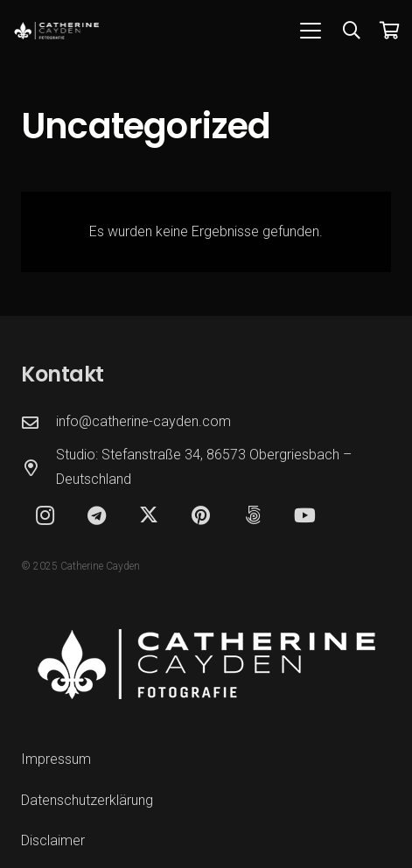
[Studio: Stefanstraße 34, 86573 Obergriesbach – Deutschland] (38, 468)
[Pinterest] (201, 516)
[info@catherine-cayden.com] (38, 422)
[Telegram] (97, 516)
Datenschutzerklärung (87, 800)
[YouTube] (305, 516)
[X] (149, 516)
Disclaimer (53, 840)
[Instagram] (45, 516)
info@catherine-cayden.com (143, 421)
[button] (311, 31)
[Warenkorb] (390, 31)
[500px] (253, 516)
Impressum (56, 759)
